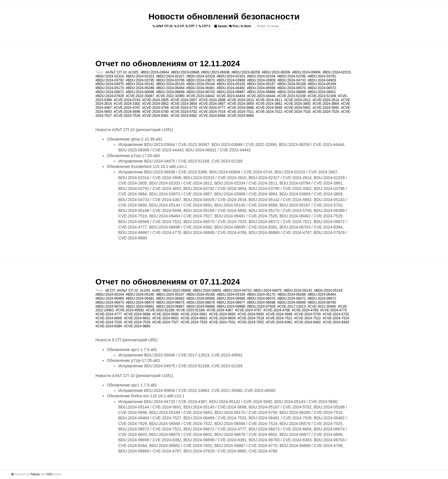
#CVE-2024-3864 (326, 104)
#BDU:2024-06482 (231, 88)
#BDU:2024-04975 (110, 84)
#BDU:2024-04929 (322, 80)
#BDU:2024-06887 (231, 92)
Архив (221, 26)
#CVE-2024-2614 (326, 100)
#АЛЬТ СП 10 (116, 72)
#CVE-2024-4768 (277, 310)
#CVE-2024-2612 (298, 100)
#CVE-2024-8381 (155, 116)
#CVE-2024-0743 (127, 100)
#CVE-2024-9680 (241, 116)
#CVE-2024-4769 (155, 108)
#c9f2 (156, 290)
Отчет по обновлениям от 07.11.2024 (168, 282)
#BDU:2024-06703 (200, 92)
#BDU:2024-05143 (170, 84)
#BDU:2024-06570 (291, 88)
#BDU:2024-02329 (200, 76)
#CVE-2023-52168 (291, 96)
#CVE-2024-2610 (241, 100)
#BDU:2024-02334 (261, 76)
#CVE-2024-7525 (298, 112)
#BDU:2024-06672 (110, 92)
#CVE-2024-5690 (269, 108)
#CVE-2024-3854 (184, 104)
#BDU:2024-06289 (140, 88)
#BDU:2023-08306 (276, 72)
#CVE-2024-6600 (109, 318)
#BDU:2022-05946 (177, 290)
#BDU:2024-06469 (110, 298)
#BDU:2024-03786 (291, 76)
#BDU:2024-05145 (231, 84)
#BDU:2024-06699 (170, 92)
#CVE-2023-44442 (200, 96)
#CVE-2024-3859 (241, 104)
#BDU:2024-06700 (322, 302)
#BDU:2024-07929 (110, 96)
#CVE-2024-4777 (212, 108)
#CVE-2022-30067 (140, 96)
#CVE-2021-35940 (322, 306)
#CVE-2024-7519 (212, 112)
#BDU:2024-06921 (322, 92)
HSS (50, 474)
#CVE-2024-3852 (155, 104)
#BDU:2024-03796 (170, 80)
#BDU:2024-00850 (207, 290)
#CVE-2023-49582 (130, 310)
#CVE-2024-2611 (269, 100)
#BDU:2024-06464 (170, 88)
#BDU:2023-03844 (155, 72)
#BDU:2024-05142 (140, 84)
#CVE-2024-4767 (127, 108)
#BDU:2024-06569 (231, 298)
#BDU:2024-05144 (200, 84)
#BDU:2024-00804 (306, 72)
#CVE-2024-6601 (137, 318)
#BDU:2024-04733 (291, 80)
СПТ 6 (204, 26)
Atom (246, 26)
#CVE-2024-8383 (336, 322)
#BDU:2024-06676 (200, 302)
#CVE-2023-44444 (261, 96)
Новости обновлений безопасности (224, 16)
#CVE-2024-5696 (127, 112)
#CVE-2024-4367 (220, 310)
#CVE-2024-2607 (184, 100)
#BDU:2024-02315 (336, 72)
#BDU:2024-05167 (261, 84)
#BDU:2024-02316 (110, 76)
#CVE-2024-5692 (326, 108)
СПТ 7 (191, 26)
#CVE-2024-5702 (184, 112)
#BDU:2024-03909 (261, 80)
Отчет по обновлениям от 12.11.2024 (168, 64)
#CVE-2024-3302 (127, 104)
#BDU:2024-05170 (110, 88)
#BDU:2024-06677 (231, 302)
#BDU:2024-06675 (170, 302)
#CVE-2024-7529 (127, 116)
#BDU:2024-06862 (140, 306)
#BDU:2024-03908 (231, 80)
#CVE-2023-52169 (322, 96)
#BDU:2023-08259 (246, 72)
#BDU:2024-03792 (110, 80)
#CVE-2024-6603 (194, 318)
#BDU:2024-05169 (322, 84)
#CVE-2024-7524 (336, 318)
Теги (234, 26)
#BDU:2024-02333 (231, 76)
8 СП (179, 26)
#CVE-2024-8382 (184, 116)
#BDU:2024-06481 (200, 88)
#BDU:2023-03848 (185, 72)
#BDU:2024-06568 (261, 88)
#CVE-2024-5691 (298, 108)
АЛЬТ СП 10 (163, 26)
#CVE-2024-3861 (269, 104)
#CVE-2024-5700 (155, 112)
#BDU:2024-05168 (291, 84)
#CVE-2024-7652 (251, 322)
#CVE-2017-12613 (291, 306)
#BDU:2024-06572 (322, 88)
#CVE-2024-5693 (251, 314)
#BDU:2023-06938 (215, 72)
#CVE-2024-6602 (166, 318)
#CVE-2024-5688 (241, 108)
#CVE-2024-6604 (222, 318)
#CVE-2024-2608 (212, 100)
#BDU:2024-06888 (261, 92)
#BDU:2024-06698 (140, 92)
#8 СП (110, 290)
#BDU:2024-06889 (291, 92)
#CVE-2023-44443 (231, 96)
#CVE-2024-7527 (166, 322)
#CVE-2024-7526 (326, 112)
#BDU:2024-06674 (140, 302)
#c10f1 (133, 72)
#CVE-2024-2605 (155, 100)
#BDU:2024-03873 (200, 80)
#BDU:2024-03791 (322, 76)
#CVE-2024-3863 (298, 104)
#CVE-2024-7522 (269, 112)
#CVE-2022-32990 (170, 96)
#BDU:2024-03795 (140, 80)
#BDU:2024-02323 (140, 76)
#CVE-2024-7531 (222, 322)
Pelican (35, 474)
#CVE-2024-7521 (241, 112)
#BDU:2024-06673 (110, 302)
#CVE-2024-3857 (212, 104)
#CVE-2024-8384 (212, 116)
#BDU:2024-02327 (170, 76)
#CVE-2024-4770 (184, 108)
